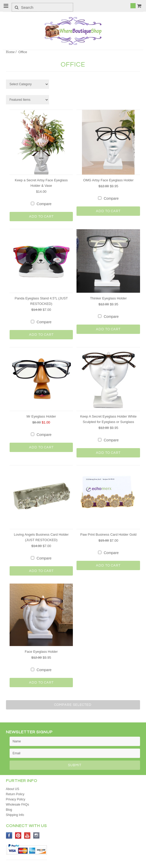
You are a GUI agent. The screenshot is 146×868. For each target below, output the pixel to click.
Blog (9, 810)
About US (13, 789)
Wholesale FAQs (18, 805)
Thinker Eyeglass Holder (108, 298)
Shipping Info (15, 815)
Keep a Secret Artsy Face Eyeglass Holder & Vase (41, 183)
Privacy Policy (16, 799)
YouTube (27, 835)
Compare (44, 204)
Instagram (36, 835)
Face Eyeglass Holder (41, 652)
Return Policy (15, 794)
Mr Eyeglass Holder (41, 416)
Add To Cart (41, 217)
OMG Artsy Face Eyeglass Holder (108, 180)
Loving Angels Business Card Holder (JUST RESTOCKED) (41, 537)
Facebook (9, 835)
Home (10, 52)
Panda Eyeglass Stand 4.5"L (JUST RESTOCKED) (41, 301)
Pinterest (18, 835)
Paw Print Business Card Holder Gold (109, 535)
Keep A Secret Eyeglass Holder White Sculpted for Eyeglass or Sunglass (108, 419)
